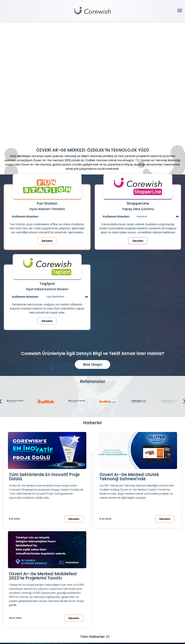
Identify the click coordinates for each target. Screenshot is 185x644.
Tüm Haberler (92, 637)
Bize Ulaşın (93, 364)
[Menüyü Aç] (180, 11)
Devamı (47, 241)
